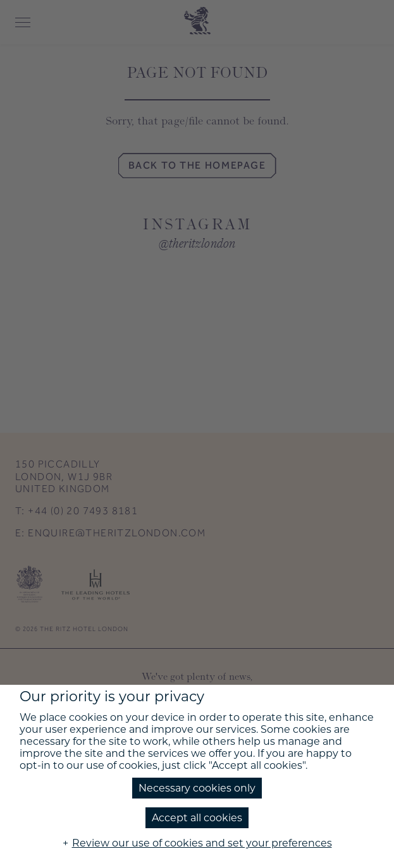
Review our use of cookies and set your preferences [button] (202, 843)
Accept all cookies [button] (197, 818)
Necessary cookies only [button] (197, 788)
